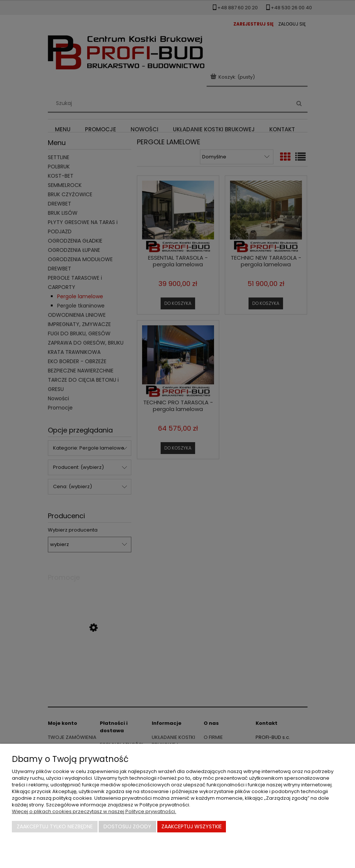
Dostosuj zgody (127, 826)
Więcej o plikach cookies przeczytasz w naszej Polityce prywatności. (94, 811)
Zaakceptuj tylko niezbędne (55, 826)
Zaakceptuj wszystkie (192, 826)
